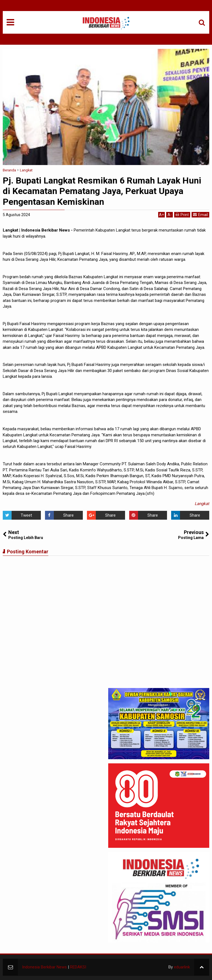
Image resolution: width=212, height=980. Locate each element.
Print (182, 215)
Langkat (202, 504)
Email (200, 215)
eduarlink (182, 967)
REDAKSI (78, 967)
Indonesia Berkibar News (44, 967)
